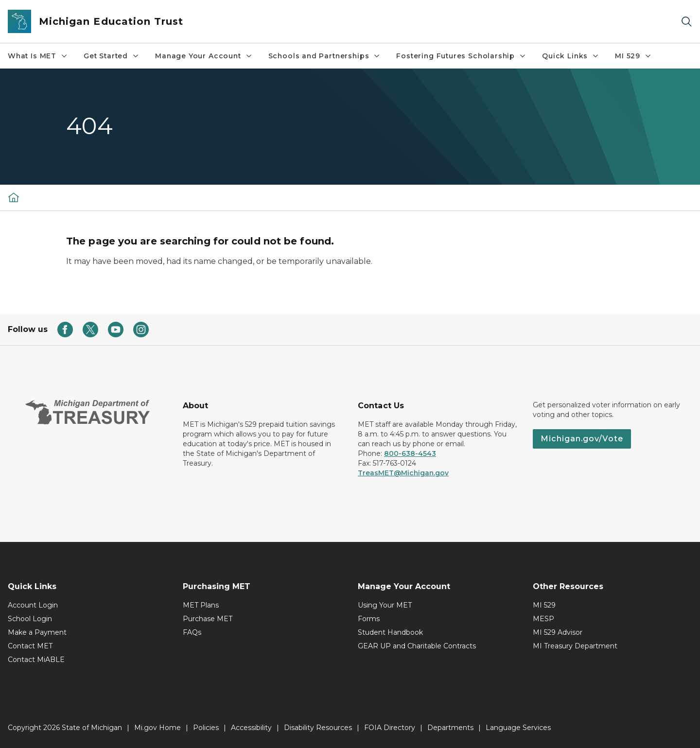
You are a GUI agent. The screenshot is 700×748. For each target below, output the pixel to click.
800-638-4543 (410, 453)
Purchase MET (208, 619)
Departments (450, 728)
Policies (206, 728)
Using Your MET (385, 605)
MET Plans (201, 605)
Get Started (112, 56)
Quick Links (571, 56)
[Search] (686, 22)
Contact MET (30, 646)
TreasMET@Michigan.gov (403, 473)
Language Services (518, 728)
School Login (30, 619)
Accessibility (251, 728)
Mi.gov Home (157, 728)
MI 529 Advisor (558, 632)
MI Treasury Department (575, 646)
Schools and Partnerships (325, 56)
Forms (369, 619)
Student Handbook (390, 632)
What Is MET (38, 56)
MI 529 (633, 56)
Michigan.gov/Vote (582, 439)
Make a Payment (37, 632)
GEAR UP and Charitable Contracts (417, 646)
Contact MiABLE (36, 660)
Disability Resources (318, 728)
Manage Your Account (204, 56)
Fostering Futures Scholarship (461, 56)
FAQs (192, 632)
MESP (543, 619)
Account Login (33, 605)
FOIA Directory (390, 728)
